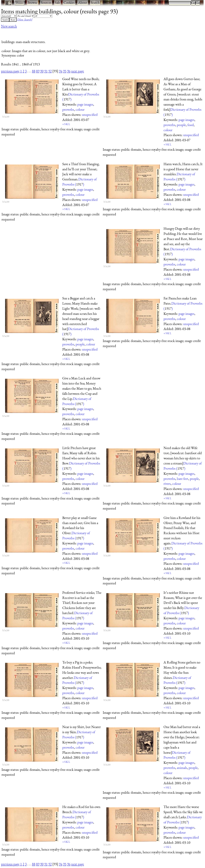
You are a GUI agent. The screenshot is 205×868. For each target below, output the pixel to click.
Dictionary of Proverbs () (177, 755)
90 (42, 71)
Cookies (69, 2)
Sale (57, 2)
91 (46, 71)
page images (85, 104)
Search (95, 2)
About (83, 2)
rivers (167, 484)
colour (80, 109)
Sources (46, 2)
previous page (10, 71)
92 (50, 71)
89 (38, 71)
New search (9, 26)
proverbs (68, 109)
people (181, 125)
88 (34, 71)
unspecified (90, 115)
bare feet (183, 479)
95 (65, 71)
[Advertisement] (63, 33)
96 (69, 71)
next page (78, 71)
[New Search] (25, 19)
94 (61, 71)
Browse (32, 2)
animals (182, 768)
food (191, 125)
